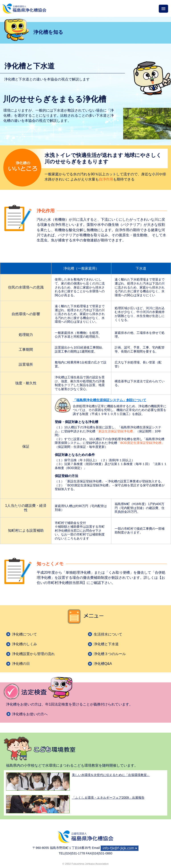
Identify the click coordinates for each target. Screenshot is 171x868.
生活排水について (108, 634)
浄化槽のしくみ (24, 644)
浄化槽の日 (21, 664)
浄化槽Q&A (103, 664)
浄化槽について (24, 634)
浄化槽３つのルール (110, 654)
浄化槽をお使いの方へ (30, 714)
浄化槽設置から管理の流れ (33, 654)
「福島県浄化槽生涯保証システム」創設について (110, 400)
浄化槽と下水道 (106, 644)
